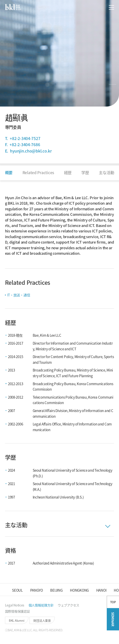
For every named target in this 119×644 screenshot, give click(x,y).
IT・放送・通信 (19, 295)
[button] (100, 7)
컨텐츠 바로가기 (0, 0)
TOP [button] (113, 616)
